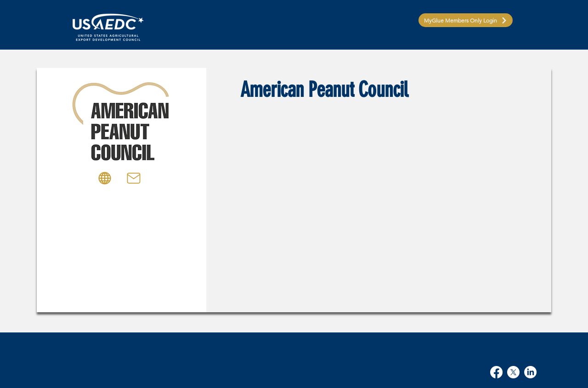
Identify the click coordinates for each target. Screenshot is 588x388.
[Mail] (134, 178)
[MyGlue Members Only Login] (466, 20)
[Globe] (105, 178)
